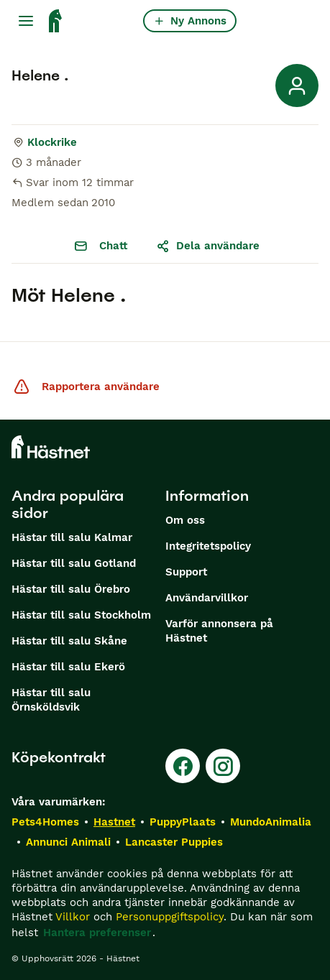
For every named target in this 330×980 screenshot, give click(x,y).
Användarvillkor (207, 598)
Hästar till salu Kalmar (72, 537)
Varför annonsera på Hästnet (219, 631)
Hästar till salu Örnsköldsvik (51, 700)
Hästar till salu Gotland (74, 563)
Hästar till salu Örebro (71, 589)
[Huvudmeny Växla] (26, 21)
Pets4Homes (45, 822)
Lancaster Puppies (174, 842)
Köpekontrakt (59, 757)
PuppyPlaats (183, 822)
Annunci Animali (68, 842)
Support (186, 572)
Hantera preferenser (97, 933)
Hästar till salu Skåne (69, 641)
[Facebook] (183, 766)
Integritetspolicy (208, 546)
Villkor (73, 917)
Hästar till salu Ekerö (68, 667)
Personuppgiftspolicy (170, 917)
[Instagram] (223, 766)
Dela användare (208, 246)
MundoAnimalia (271, 822)
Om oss (185, 520)
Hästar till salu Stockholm (81, 615)
